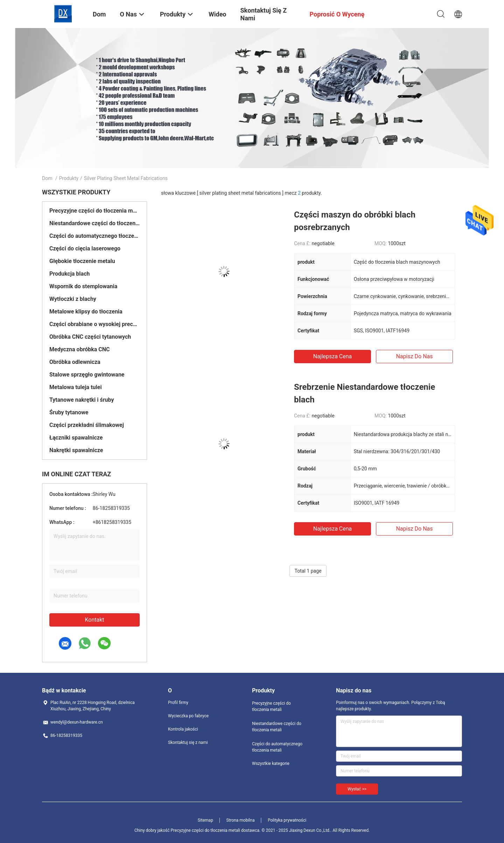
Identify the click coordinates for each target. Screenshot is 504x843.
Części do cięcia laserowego (85, 248)
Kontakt (94, 620)
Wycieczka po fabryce (188, 716)
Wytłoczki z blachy (73, 299)
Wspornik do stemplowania (83, 286)
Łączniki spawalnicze (76, 438)
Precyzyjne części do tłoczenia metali (94, 211)
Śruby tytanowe (69, 412)
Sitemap (205, 820)
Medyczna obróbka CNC (80, 349)
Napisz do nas (414, 356)
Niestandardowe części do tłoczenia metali (94, 223)
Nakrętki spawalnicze (76, 450)
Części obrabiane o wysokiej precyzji (94, 324)
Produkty (69, 178)
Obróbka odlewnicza (75, 362)
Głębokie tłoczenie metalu (82, 261)
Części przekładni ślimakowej (87, 425)
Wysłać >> (357, 789)
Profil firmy (178, 703)
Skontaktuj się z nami (188, 742)
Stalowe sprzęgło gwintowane (87, 375)
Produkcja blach (69, 274)
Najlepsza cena (333, 356)
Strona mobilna (240, 820)
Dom (47, 178)
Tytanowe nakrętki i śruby (82, 400)
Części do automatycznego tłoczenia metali (94, 236)
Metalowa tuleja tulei (76, 387)
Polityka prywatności (287, 820)
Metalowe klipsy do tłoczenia (86, 312)
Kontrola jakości (183, 729)
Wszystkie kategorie (271, 763)
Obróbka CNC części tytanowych (90, 337)
